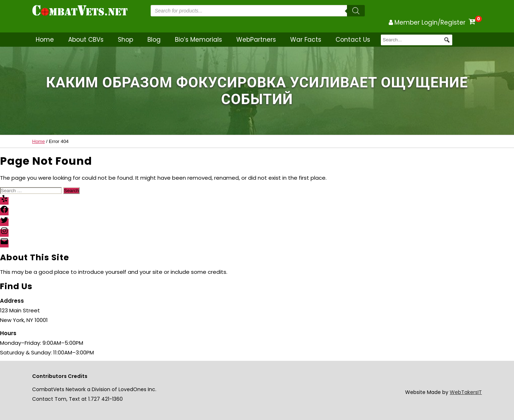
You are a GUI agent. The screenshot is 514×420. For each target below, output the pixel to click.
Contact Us (353, 40)
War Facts (306, 40)
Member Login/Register (430, 22)
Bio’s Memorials (198, 40)
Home (45, 40)
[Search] (356, 11)
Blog (154, 40)
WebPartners (256, 40)
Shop (125, 40)
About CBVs (86, 40)
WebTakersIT (466, 392)
